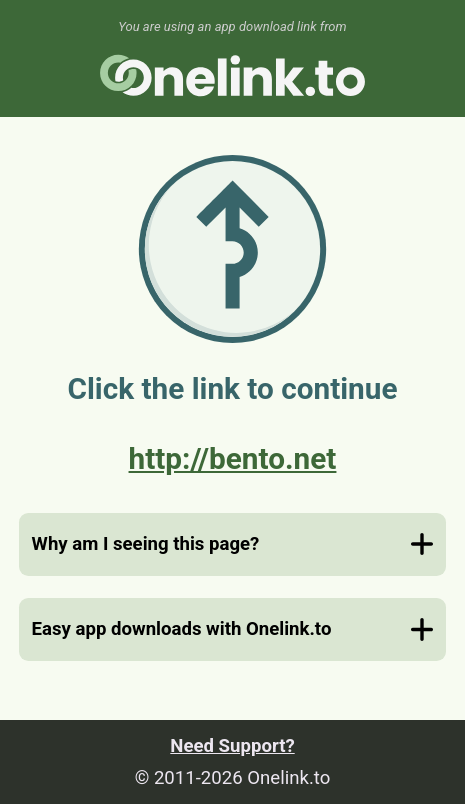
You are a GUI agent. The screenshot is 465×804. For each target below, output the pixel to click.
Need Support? (232, 746)
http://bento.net (233, 458)
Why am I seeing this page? (146, 544)
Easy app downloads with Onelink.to (182, 629)
